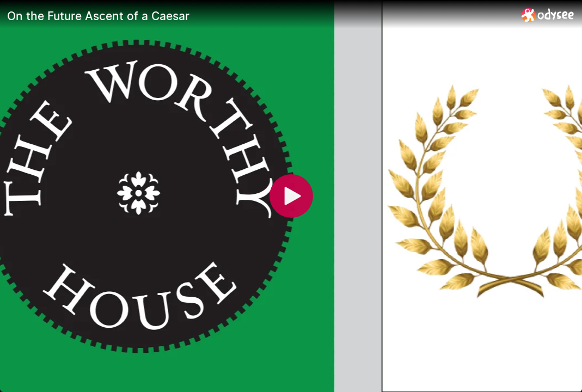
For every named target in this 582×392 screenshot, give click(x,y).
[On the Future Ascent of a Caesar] (260, 16)
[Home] (548, 15)
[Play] (291, 196)
